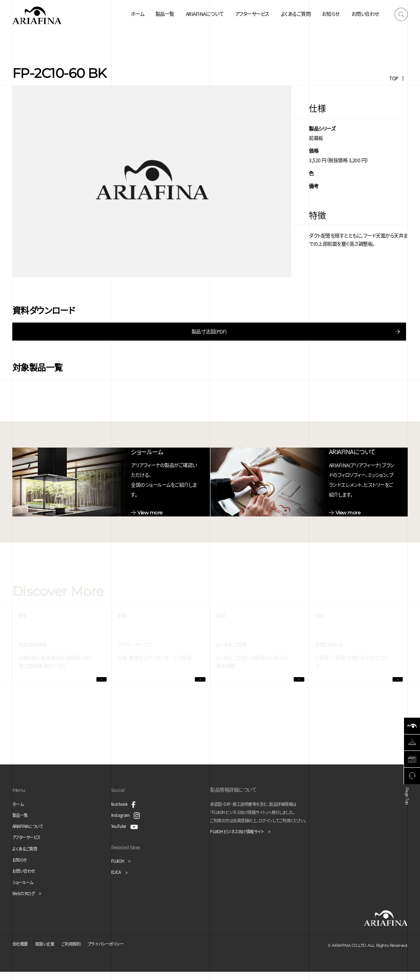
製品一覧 (165, 14)
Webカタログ (26, 901)
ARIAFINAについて (205, 14)
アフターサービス (252, 14)
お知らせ (331, 14)
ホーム (138, 14)
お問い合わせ (365, 14)
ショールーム (25, 890)
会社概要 (22, 952)
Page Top (409, 801)
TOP (394, 78)
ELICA (118, 880)
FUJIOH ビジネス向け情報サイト (243, 840)
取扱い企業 (50, 952)
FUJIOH (119, 869)
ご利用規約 (81, 952)
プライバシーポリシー (121, 952)
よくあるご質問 (296, 14)
